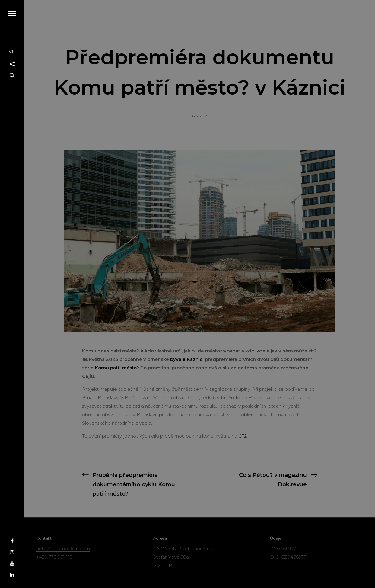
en (12, 51)
